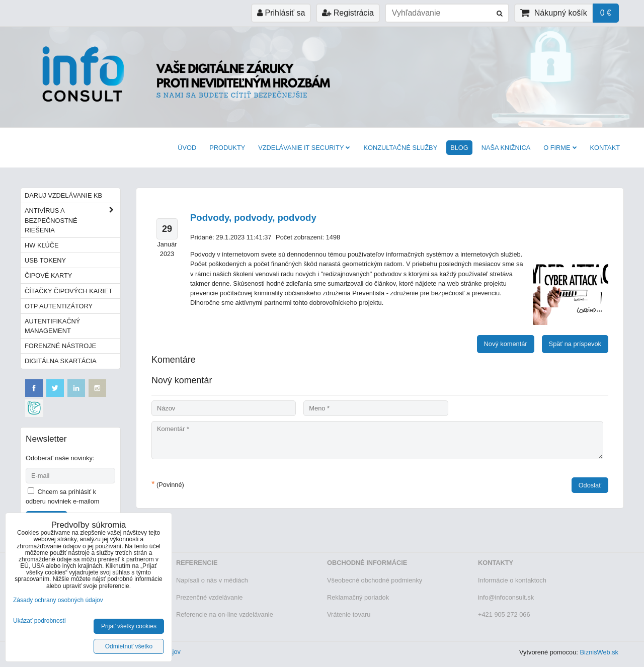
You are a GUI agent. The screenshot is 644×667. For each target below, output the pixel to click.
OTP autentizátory (59, 306)
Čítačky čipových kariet (68, 291)
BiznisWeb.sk (599, 652)
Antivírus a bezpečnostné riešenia (72, 220)
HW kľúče (42, 245)
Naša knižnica (506, 148)
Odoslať (590, 485)
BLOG (459, 148)
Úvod (187, 148)
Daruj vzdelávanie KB (63, 195)
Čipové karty (48, 275)
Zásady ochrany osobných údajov (58, 600)
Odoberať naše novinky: (60, 458)
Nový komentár (506, 344)
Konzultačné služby (400, 148)
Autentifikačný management (52, 326)
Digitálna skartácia (61, 361)
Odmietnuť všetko (129, 646)
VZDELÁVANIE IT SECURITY (304, 148)
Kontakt (605, 148)
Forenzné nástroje (60, 346)
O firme (560, 148)
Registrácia (348, 13)
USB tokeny (45, 260)
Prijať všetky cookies (129, 626)
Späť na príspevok (575, 344)
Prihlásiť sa (281, 13)
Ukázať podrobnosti (39, 621)
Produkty (227, 148)
